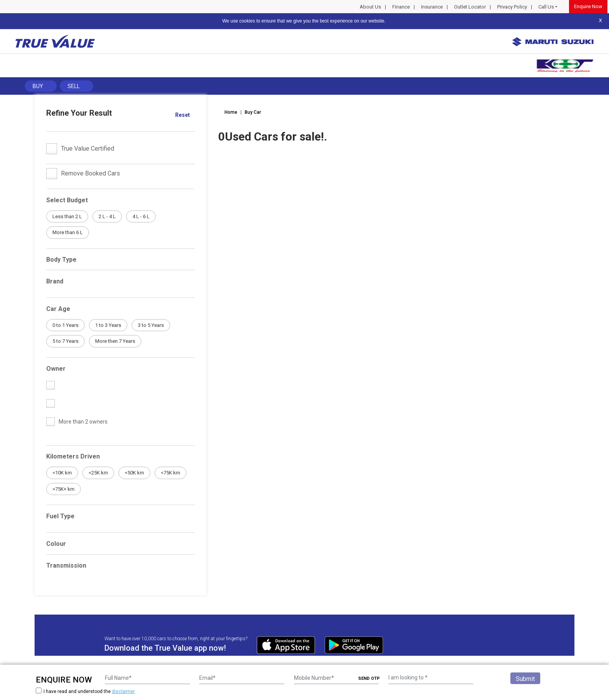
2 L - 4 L (107, 216)
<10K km (62, 473)
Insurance (432, 7)
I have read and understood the (85, 691)
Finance (401, 7)
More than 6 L (68, 232)
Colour (56, 544)
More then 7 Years (115, 341)
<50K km (134, 473)
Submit (525, 679)
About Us (370, 7)
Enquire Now (588, 6)
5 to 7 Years (65, 341)
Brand (55, 281)
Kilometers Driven (73, 456)
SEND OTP (369, 678)
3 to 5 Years (151, 325)
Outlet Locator (470, 7)
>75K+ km (64, 489)
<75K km (171, 473)
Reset (183, 115)
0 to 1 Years (65, 325)
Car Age (58, 309)
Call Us (546, 7)
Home (231, 112)
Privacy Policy (512, 7)
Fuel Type (60, 516)
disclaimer (123, 691)
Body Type (61, 260)
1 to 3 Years (108, 325)
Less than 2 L (67, 216)
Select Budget (67, 200)
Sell (74, 86)
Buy (38, 86)
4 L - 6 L (141, 216)
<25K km (98, 473)
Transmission (66, 565)
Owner (56, 369)
